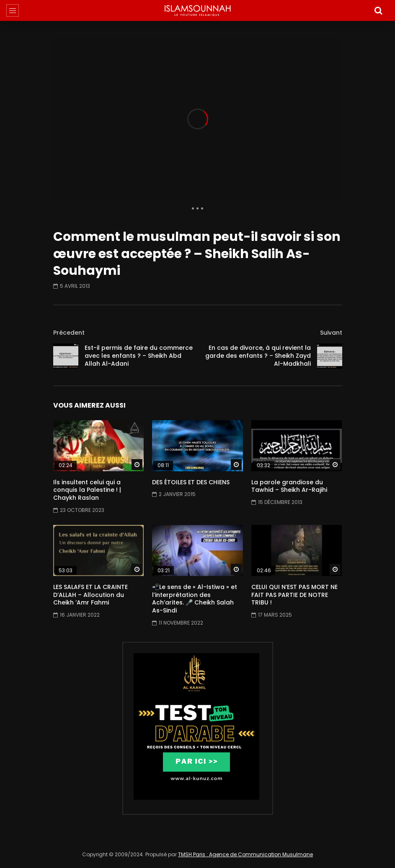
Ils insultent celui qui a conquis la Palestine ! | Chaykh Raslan (87, 490)
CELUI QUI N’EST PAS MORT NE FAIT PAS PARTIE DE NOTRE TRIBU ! (294, 595)
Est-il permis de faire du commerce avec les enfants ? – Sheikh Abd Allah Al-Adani (139, 356)
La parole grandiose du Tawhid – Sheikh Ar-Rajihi (289, 486)
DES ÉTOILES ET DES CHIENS (191, 482)
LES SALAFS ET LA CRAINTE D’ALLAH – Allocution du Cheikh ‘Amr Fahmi (90, 595)
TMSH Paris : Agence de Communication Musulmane (245, 854)
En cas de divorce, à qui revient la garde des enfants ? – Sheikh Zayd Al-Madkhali (258, 356)
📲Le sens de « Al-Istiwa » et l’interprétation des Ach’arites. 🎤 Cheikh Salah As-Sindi (195, 599)
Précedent (69, 333)
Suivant (331, 333)
